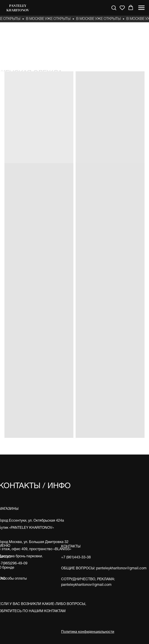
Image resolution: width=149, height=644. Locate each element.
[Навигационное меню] (141, 8)
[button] (114, 8)
